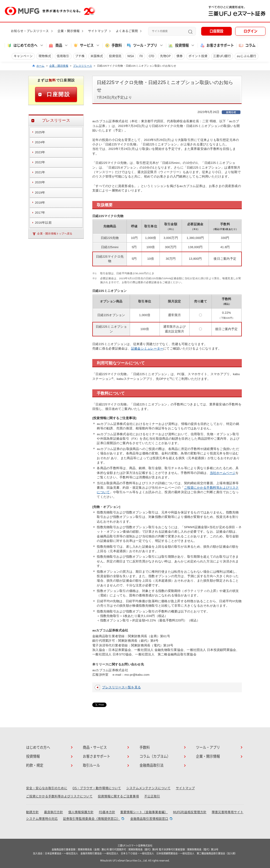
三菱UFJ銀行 (222, 56)
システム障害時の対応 (42, 819)
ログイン (250, 31)
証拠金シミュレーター (147, 349)
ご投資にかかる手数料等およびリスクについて (59, 796)
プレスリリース (83, 66)
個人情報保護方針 (81, 812)
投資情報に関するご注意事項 (118, 796)
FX (141, 56)
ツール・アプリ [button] (142, 45)
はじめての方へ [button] (22, 45)
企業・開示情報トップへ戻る (55, 234)
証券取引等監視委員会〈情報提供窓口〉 (91, 819)
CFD (151, 56)
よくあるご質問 (127, 31)
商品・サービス (95, 747)
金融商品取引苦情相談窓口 (149, 819)
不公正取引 (152, 796)
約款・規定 (35, 765)
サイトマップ (98, 31)
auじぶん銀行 (247, 56)
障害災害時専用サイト (228, 812)
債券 (180, 56)
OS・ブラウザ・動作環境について (97, 788)
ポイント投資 (198, 56)
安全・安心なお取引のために (47, 788)
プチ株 (80, 56)
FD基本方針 (107, 812)
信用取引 (63, 56)
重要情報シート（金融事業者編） (144, 812)
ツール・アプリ (208, 747)
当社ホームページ (223, 473)
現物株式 (45, 56)
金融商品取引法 (151, 765)
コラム (247, 45)
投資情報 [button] (178, 45)
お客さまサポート (217, 45)
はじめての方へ (38, 747)
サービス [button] (83, 45)
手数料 (113, 45)
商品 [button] (55, 45)
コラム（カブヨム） (155, 756)
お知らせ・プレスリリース (30, 31)
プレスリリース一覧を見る (121, 687)
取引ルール (91, 765)
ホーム (40, 66)
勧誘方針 (32, 812)
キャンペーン (23, 56)
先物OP (165, 56)
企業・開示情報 (69, 31)
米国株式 (97, 56)
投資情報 (33, 756)
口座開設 (216, 31)
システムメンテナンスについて (148, 788)
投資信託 (115, 56)
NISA (131, 56)
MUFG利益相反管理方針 (190, 812)
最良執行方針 (54, 812)
